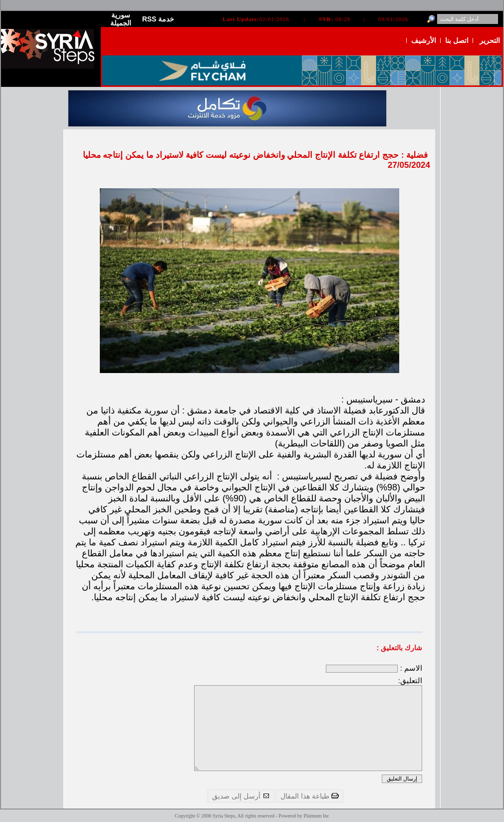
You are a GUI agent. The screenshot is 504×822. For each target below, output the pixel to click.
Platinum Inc (316, 816)
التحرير (490, 40)
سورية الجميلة (121, 19)
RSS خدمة (158, 19)
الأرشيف (424, 40)
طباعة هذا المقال (310, 796)
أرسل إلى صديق (241, 796)
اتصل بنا (457, 40)
